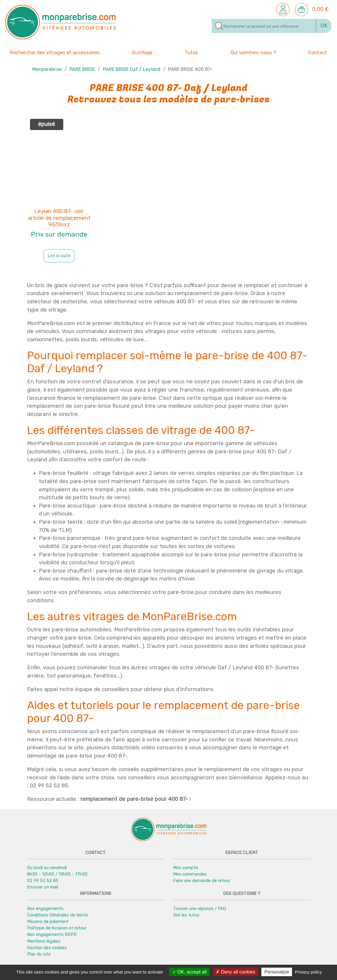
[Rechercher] (264, 26)
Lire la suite (59, 256)
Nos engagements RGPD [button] (52, 935)
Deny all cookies (235, 972)
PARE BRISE (82, 70)
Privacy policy (308, 972)
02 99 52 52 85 (43, 881)
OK (324, 26)
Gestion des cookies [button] (47, 948)
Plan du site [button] (39, 954)
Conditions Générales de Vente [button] (58, 915)
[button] (283, 9)
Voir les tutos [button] (186, 915)
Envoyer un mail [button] (43, 887)
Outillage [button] (142, 52)
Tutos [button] (191, 52)
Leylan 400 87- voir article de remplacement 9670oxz (59, 218)
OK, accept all (189, 972)
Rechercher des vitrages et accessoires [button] (55, 53)
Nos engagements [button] (45, 909)
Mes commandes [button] (190, 874)
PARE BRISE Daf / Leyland (132, 70)
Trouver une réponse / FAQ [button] (200, 909)
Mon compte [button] (186, 868)
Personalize (277, 972)
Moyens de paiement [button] (48, 922)
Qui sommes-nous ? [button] (253, 52)
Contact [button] (318, 52)
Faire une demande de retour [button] (202, 881)
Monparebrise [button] (47, 70)
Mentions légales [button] (44, 941)
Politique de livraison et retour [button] (57, 928)
